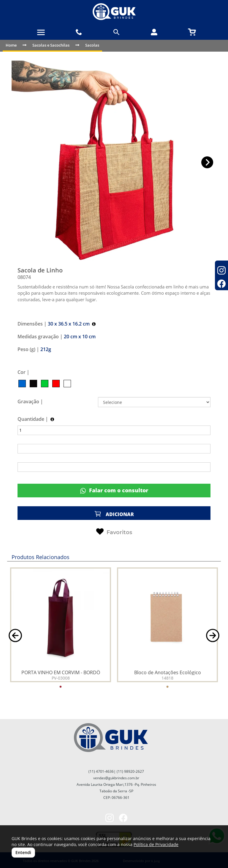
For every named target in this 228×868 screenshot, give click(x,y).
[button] (207, 162)
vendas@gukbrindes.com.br (116, 778)
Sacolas (92, 45)
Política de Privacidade (156, 844)
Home (11, 45)
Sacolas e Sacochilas (51, 45)
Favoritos (114, 532)
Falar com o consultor (114, 490)
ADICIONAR (114, 514)
